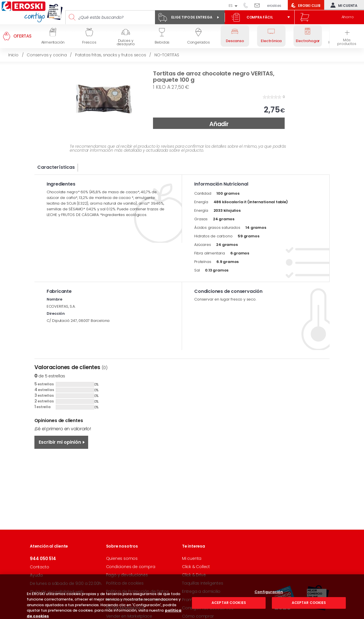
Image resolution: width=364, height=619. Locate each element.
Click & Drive (194, 575)
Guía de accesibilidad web (57, 592)
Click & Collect (196, 567)
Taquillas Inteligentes (203, 583)
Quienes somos (122, 558)
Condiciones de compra (131, 567)
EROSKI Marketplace (125, 608)
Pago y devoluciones (127, 575)
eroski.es (274, 6)
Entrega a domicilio (201, 591)
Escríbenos (259, 5)
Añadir (219, 124)
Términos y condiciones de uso (137, 600)
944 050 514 (248, 5)
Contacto (39, 567)
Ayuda (36, 575)
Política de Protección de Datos (137, 591)
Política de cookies (125, 583)
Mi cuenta (343, 5)
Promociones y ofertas (205, 600)
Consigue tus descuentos (208, 608)
